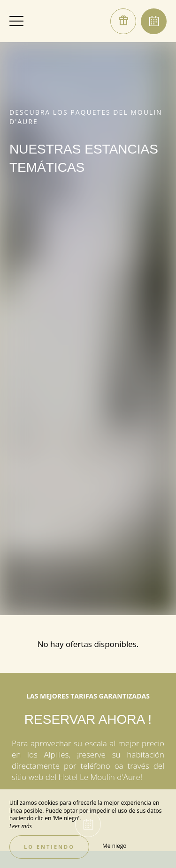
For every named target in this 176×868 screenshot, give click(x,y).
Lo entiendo (49, 847)
